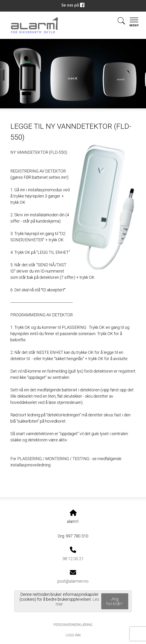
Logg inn (73, 635)
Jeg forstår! (115, 601)
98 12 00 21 (73, 559)
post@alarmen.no (73, 581)
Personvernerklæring (73, 625)
